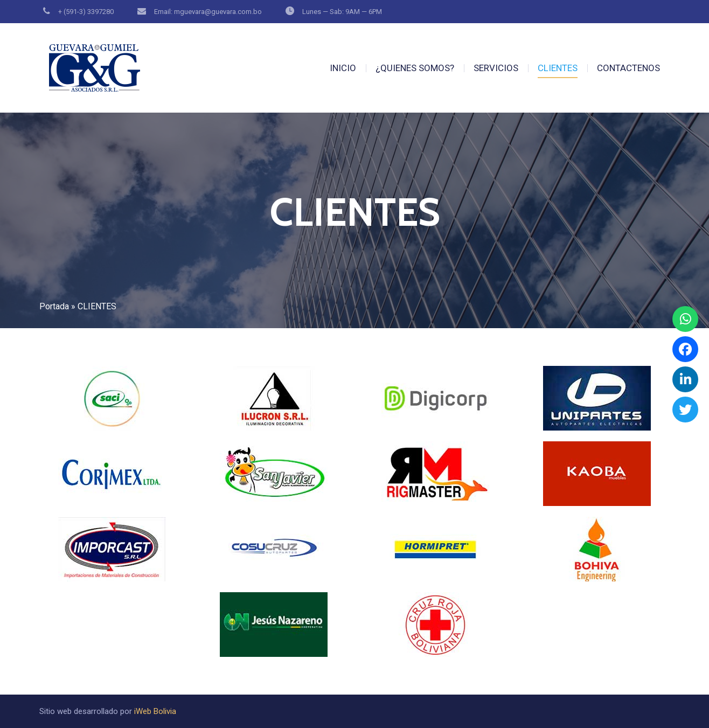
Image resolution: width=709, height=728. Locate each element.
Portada (54, 306)
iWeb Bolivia (155, 711)
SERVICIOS (496, 68)
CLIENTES (558, 68)
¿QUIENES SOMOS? (415, 68)
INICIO (343, 68)
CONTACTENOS (628, 68)
